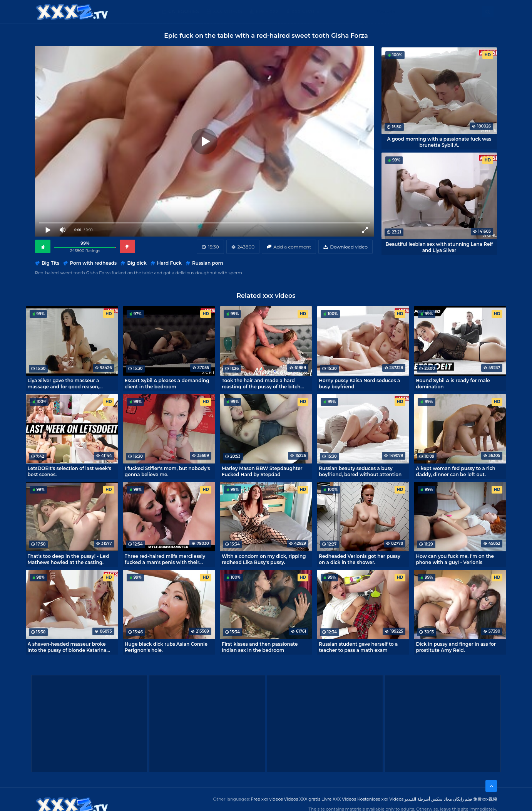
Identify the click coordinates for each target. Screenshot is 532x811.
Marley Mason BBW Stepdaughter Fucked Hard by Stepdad (262, 471)
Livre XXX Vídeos (339, 799)
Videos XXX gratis (302, 799)
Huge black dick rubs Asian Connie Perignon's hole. (166, 647)
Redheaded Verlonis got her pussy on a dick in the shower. (360, 559)
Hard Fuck (169, 263)
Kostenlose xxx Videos (380, 799)
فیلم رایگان (463, 799)
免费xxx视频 (485, 799)
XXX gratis (305, 11)
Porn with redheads (93, 263)
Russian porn (208, 263)
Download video (349, 247)
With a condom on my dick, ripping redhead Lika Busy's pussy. (264, 559)
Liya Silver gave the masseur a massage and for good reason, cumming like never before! (64, 383)
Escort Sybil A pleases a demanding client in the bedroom (167, 383)
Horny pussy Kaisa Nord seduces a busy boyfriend (359, 383)
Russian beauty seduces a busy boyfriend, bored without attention (360, 471)
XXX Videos (228, 11)
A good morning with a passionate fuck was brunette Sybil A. (439, 142)
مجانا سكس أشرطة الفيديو (428, 799)
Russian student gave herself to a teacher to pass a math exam (358, 647)
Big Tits (50, 263)
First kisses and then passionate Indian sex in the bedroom (260, 647)
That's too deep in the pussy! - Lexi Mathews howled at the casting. (69, 559)
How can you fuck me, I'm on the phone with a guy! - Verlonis (455, 559)
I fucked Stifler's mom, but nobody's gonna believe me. (167, 471)
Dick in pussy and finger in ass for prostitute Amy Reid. (456, 647)
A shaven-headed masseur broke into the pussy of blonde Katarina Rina (67, 647)
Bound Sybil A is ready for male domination (453, 383)
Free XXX (267, 11)
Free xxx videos (267, 799)
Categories (184, 11)
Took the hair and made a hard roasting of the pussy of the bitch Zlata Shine (261, 383)
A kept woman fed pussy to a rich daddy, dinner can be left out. (455, 471)
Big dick (137, 263)
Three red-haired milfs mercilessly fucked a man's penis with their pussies (165, 559)
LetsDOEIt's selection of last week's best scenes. (69, 471)
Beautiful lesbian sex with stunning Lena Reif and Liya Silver (439, 247)
